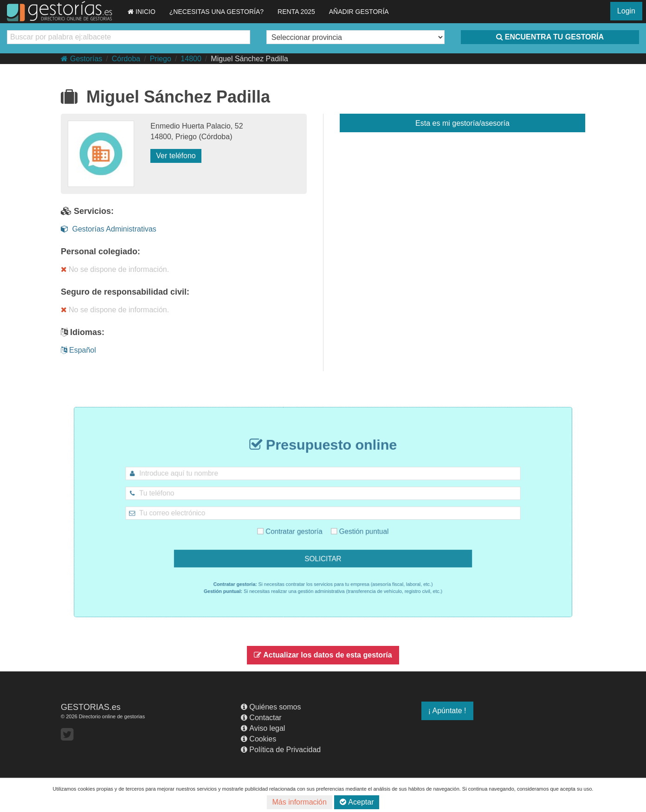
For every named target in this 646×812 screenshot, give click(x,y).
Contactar (261, 718)
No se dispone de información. (115, 269)
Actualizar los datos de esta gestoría (323, 655)
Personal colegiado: (100, 251)
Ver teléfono (176, 156)
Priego (161, 59)
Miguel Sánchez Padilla (249, 59)
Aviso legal (263, 728)
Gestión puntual (351, 527)
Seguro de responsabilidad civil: (125, 292)
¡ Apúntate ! (447, 711)
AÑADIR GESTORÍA (359, 12)
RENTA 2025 (296, 12)
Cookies (258, 739)
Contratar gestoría (298, 527)
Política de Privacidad (281, 750)
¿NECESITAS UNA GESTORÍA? (216, 12)
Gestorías (81, 59)
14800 (191, 59)
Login (626, 11)
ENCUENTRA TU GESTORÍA (550, 37)
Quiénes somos (271, 707)
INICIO (142, 12)
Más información (300, 802)
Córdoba (126, 59)
